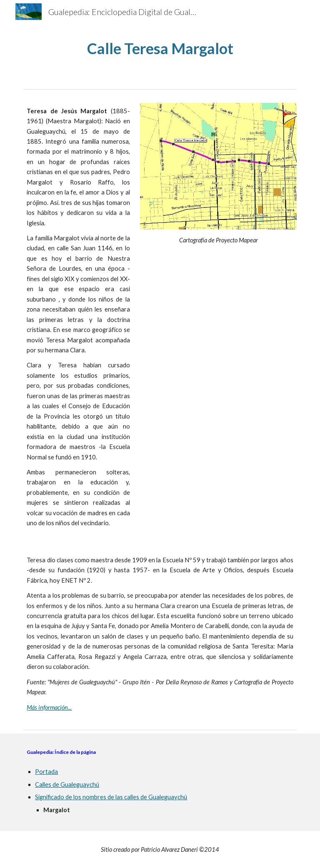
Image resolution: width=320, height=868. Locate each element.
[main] (160, 49)
